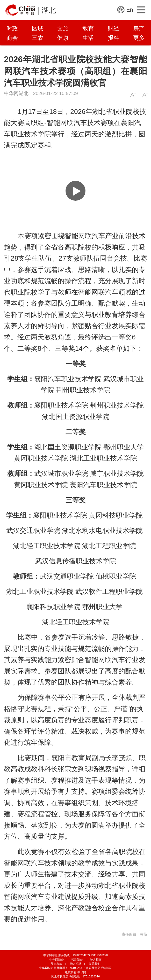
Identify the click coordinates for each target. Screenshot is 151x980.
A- (145, 95)
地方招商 (96, 960)
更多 (139, 38)
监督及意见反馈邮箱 (99, 968)
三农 (38, 38)
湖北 (49, 10)
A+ (133, 95)
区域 (38, 29)
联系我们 (95, 964)
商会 (12, 38)
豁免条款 (56, 964)
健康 (63, 38)
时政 (12, 29)
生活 (88, 38)
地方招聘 (76, 964)
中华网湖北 (16, 93)
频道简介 (77, 960)
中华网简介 (57, 960)
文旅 (63, 29)
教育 (88, 29)
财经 (113, 29)
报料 (113, 38)
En (130, 10)
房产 (139, 29)
